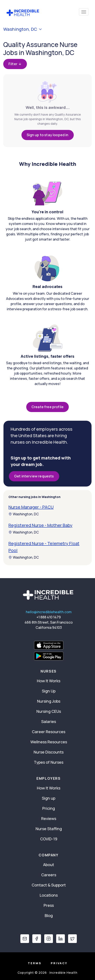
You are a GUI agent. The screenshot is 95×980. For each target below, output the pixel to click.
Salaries (49, 721)
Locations (49, 895)
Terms (35, 963)
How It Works (49, 681)
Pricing (49, 808)
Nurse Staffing (49, 829)
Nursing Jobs (49, 701)
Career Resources (49, 732)
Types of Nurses (49, 762)
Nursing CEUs (49, 711)
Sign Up (49, 691)
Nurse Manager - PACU (31, 507)
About (49, 865)
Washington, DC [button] (23, 29)
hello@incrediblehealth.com (49, 612)
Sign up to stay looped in (48, 135)
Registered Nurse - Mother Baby (40, 525)
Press (49, 905)
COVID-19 (49, 839)
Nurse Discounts (49, 752)
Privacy (59, 963)
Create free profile (47, 407)
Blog (49, 915)
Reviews (49, 818)
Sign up (49, 798)
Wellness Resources (49, 742)
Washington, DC (24, 514)
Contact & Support (49, 885)
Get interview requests (34, 476)
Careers (49, 875)
